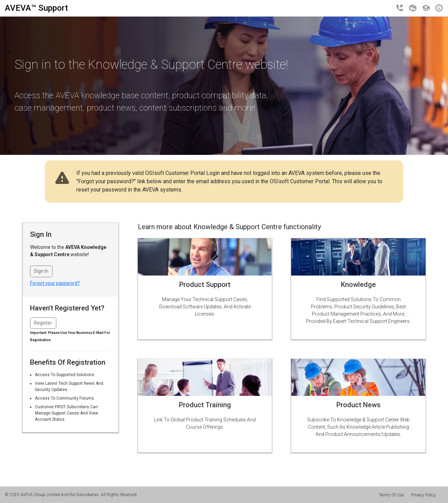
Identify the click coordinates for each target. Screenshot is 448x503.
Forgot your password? (55, 283)
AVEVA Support (36, 8)
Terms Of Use (391, 495)
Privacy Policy (423, 495)
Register (43, 323)
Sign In (41, 271)
